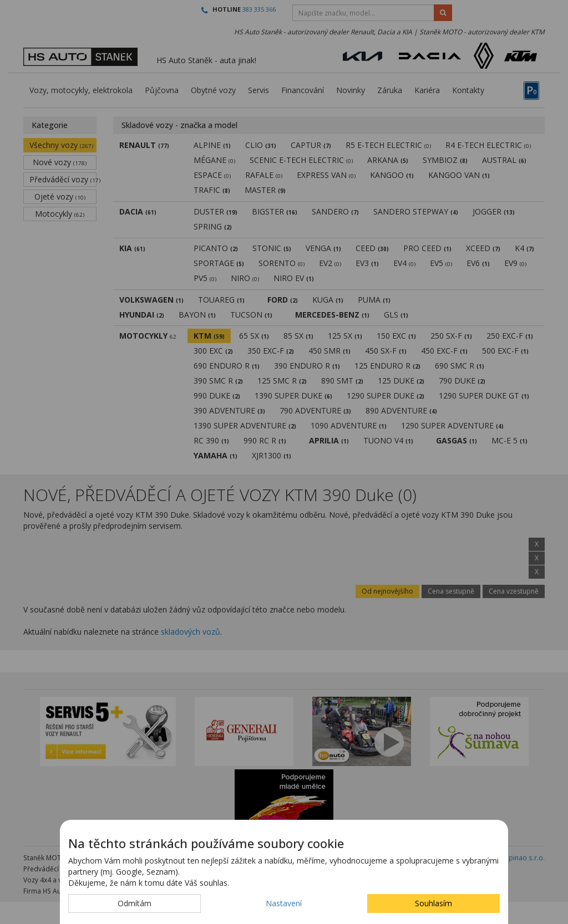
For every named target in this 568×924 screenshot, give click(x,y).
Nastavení (284, 903)
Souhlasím (433, 903)
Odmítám (135, 903)
